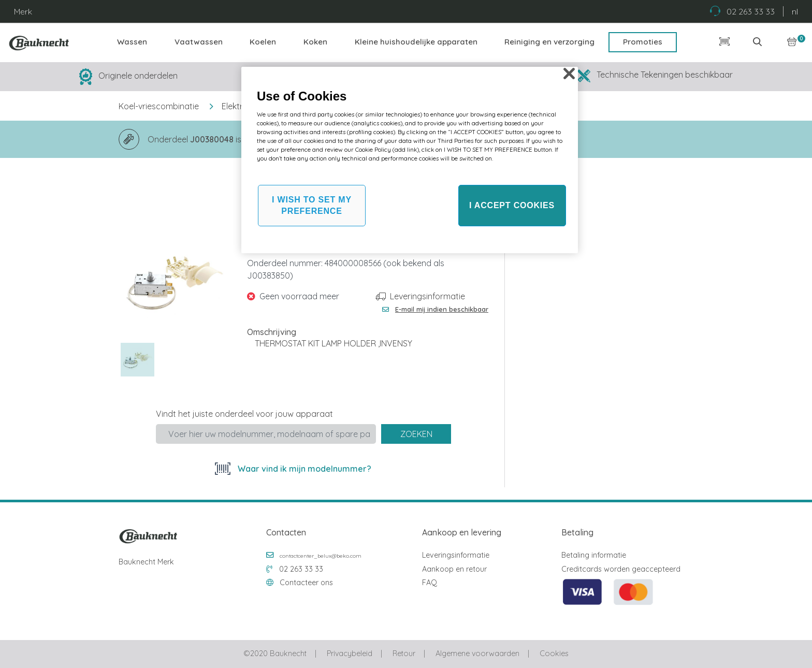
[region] (410, 160)
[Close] (569, 74)
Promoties (643, 42)
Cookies (554, 654)
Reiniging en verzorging (549, 42)
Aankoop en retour (454, 569)
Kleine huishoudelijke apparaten (416, 42)
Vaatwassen (199, 42)
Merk (23, 11)
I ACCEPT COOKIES (512, 205)
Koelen (263, 42)
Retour (404, 654)
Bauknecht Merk (146, 562)
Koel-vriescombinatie (159, 106)
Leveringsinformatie (427, 296)
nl (795, 11)
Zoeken (416, 434)
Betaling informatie (594, 555)
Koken (315, 42)
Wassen (132, 42)
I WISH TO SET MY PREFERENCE (312, 205)
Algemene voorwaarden (477, 654)
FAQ (430, 583)
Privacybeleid (350, 654)
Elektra (235, 106)
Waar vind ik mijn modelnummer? (303, 469)
